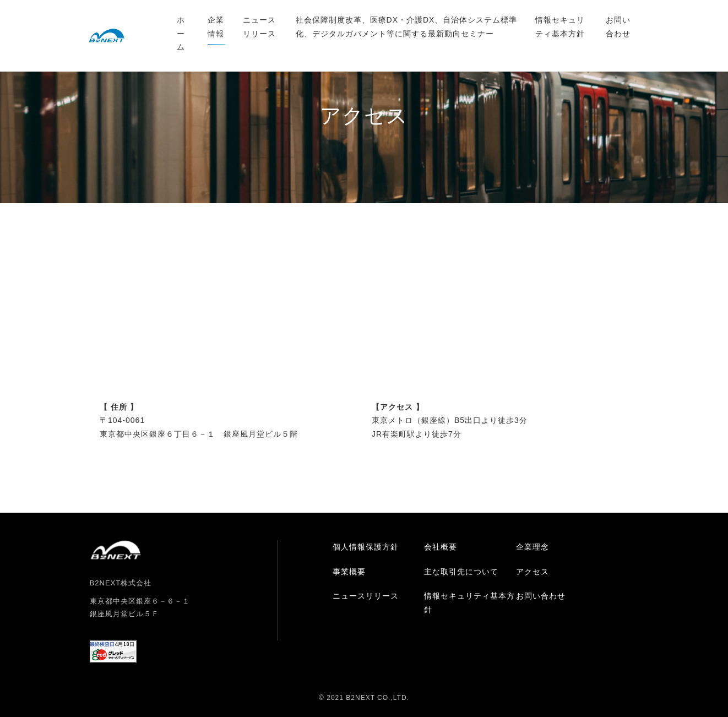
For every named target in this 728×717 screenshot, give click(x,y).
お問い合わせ (618, 27)
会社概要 (441, 547)
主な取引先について (461, 572)
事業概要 (349, 572)
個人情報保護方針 (366, 547)
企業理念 (533, 547)
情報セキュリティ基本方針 (560, 27)
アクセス (533, 572)
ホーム (181, 33)
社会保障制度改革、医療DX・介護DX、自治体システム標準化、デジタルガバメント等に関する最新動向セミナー (407, 27)
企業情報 (216, 27)
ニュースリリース (259, 27)
